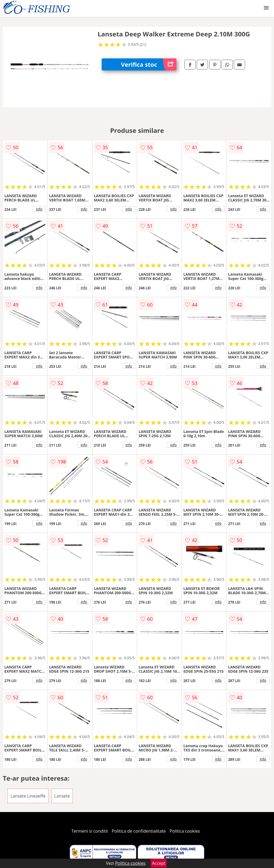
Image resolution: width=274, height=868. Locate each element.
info (39, 209)
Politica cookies (185, 831)
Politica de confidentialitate (139, 831)
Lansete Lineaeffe (28, 796)
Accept (159, 863)
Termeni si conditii (90, 831)
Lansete (62, 796)
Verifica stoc (149, 64)
